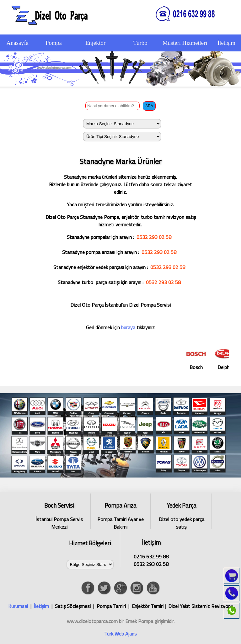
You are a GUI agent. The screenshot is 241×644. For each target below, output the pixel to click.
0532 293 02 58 (154, 237)
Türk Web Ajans (120, 634)
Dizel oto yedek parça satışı (182, 515)
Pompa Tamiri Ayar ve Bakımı (120, 515)
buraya (128, 327)
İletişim (41, 606)
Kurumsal (18, 606)
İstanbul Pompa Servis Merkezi (59, 515)
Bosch (200, 358)
